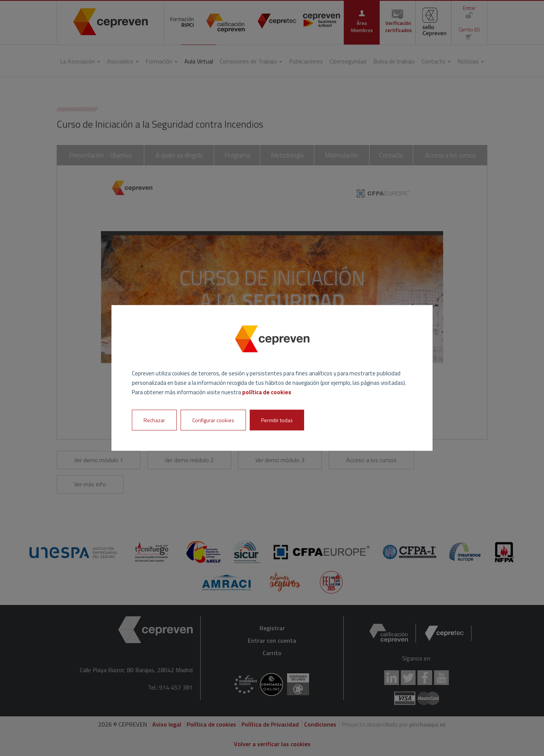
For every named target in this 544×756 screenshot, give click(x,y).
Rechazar (154, 420)
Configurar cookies (213, 420)
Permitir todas (277, 420)
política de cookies (267, 392)
